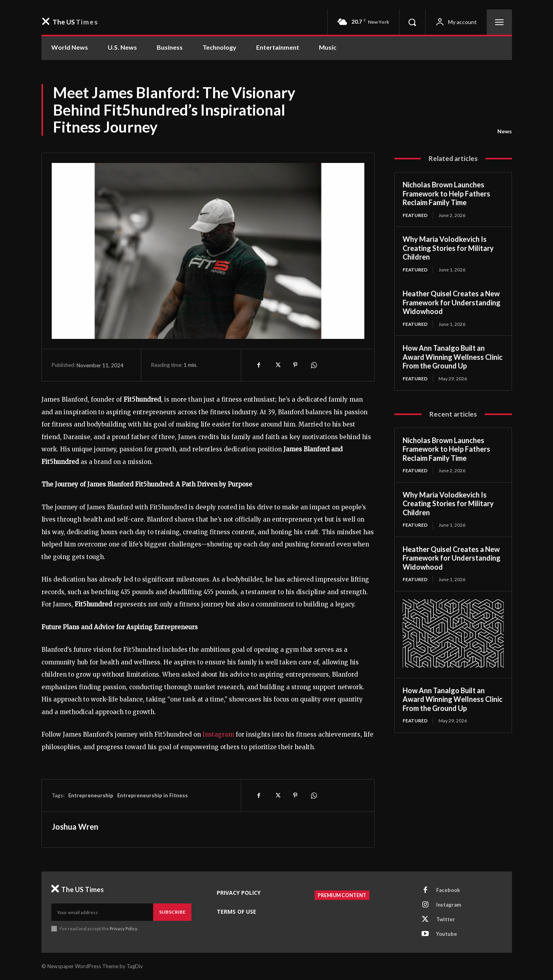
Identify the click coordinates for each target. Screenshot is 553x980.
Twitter (446, 919)
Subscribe (172, 912)
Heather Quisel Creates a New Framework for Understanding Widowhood (452, 302)
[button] (412, 22)
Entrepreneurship (91, 795)
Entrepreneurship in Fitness (153, 795)
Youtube (447, 934)
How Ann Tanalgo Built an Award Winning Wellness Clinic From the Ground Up (453, 357)
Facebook (448, 890)
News (505, 131)
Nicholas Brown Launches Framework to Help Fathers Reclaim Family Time (446, 194)
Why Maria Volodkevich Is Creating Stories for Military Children (448, 248)
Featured (415, 215)
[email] (102, 912)
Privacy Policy (124, 929)
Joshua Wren (75, 827)
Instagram (449, 905)
